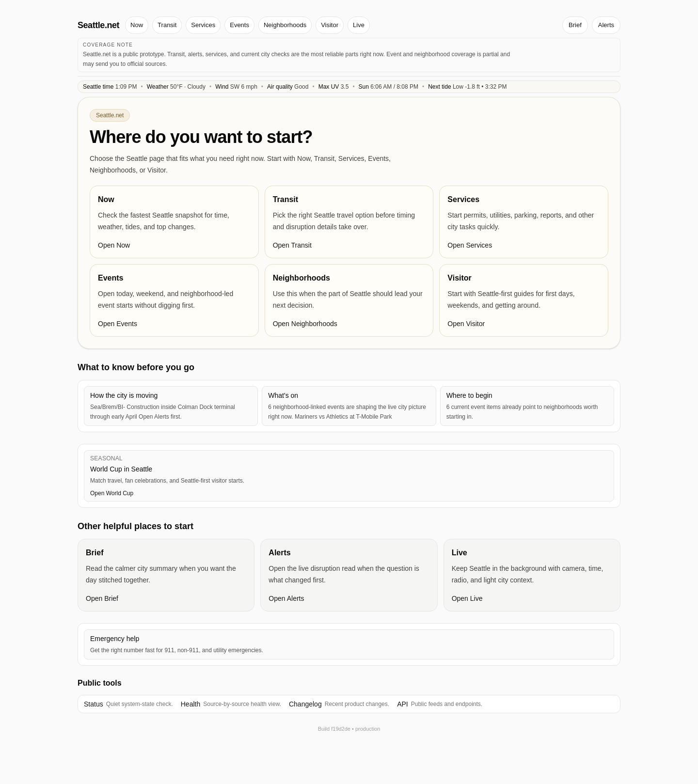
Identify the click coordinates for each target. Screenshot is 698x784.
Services (203, 25)
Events (239, 25)
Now (137, 25)
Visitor (330, 25)
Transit (167, 25)
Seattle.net (98, 25)
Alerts (606, 25)
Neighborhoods (285, 25)
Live (359, 25)
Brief (575, 25)
